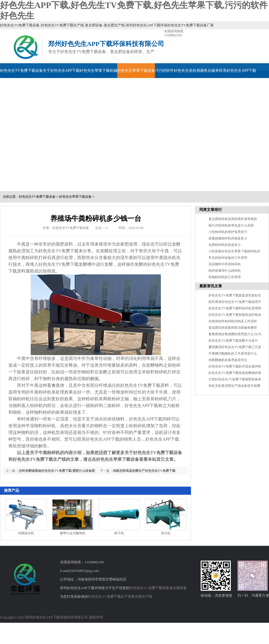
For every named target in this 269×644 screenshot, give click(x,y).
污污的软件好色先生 (172, 71)
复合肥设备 (178, 588)
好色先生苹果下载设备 (136, 71)
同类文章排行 (211, 210)
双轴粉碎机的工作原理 (225, 277)
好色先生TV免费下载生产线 (110, 597)
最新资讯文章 (211, 286)
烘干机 (119, 533)
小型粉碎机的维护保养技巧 (228, 232)
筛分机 (166, 533)
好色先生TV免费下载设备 (21, 71)
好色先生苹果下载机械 (98, 71)
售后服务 (211, 71)
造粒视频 (196, 71)
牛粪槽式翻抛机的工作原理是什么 (233, 353)
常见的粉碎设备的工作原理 (228, 258)
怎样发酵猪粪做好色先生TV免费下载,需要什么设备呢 (57, 471)
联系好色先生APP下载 (238, 71)
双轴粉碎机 (19, 399)
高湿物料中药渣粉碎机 (225, 264)
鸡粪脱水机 (26, 533)
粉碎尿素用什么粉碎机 (225, 271)
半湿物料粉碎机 (41, 426)
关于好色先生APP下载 (61, 71)
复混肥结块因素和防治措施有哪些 (233, 328)
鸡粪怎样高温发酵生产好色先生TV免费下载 (144, 471)
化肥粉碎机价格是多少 (225, 245)
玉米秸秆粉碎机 (153, 372)
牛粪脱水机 (165, 258)
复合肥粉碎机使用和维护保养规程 (233, 219)
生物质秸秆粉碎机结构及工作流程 (233, 321)
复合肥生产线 (142, 597)
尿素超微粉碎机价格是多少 (228, 238)
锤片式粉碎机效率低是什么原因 (231, 225)
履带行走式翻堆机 (73, 533)
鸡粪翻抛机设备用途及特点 (228, 360)
